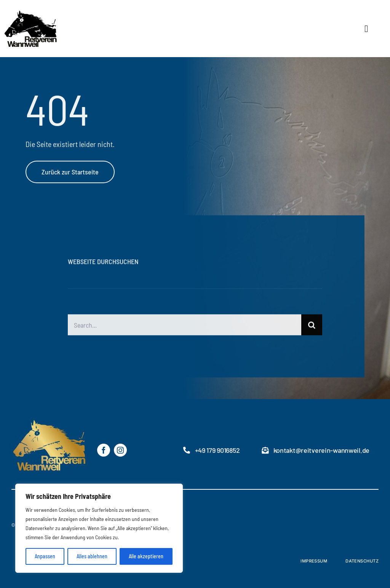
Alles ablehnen (92, 556)
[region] (99, 528)
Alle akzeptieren (146, 556)
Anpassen (45, 556)
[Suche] (312, 326)
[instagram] (120, 450)
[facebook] (104, 450)
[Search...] (184, 326)
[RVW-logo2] (61, 13)
